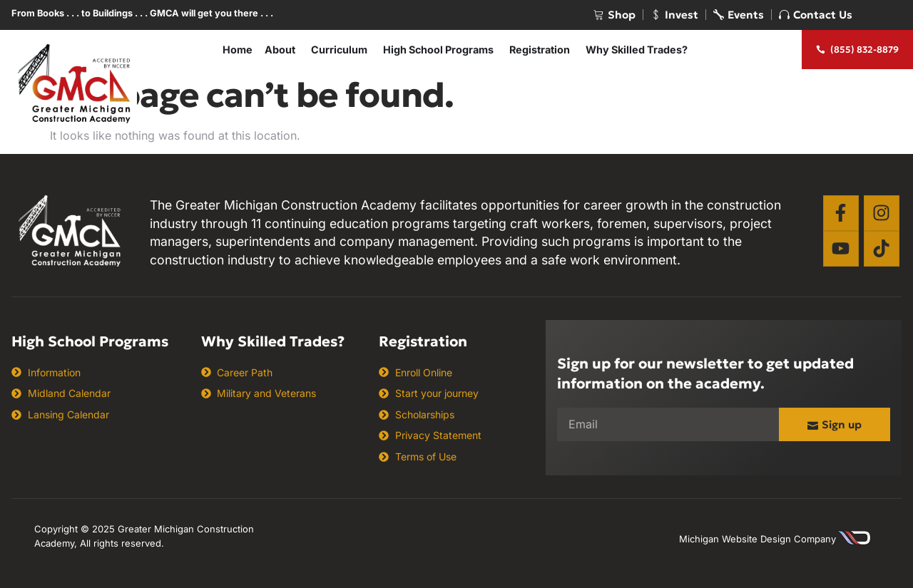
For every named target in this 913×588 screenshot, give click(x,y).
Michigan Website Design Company (758, 539)
